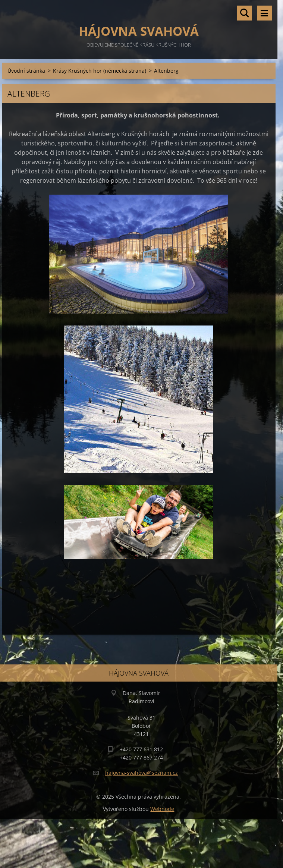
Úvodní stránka (26, 71)
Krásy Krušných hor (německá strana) (100, 71)
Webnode (162, 809)
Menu (264, 13)
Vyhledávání (245, 13)
